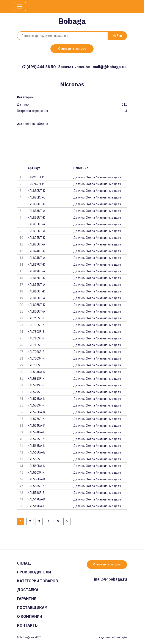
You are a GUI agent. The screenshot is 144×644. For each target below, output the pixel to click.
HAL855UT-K (36, 218)
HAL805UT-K (36, 305)
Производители (34, 572)
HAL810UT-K (36, 291)
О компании (30, 616)
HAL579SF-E (36, 392)
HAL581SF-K (36, 379)
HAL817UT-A (36, 271)
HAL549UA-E (36, 506)
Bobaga (72, 21)
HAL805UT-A (36, 312)
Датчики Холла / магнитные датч (97, 177)
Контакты (28, 625)
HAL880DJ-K (36, 197)
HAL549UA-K (36, 499)
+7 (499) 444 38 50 (38, 67)
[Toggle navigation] (20, 6)
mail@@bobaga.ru (109, 67)
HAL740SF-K (36, 318)
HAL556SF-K (36, 486)
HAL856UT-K (36, 204)
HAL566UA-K (36, 446)
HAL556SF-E (36, 493)
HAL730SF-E (36, 332)
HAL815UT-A (36, 285)
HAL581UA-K (36, 372)
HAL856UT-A (36, 211)
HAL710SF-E (36, 345)
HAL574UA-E (36, 432)
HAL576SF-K (36, 405)
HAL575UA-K (36, 412)
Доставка (28, 590)
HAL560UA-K (36, 466)
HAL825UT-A (36, 244)
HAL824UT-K (36, 251)
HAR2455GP (36, 177)
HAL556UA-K (36, 479)
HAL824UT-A (36, 258)
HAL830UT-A (36, 231)
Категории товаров (37, 581)
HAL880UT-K (36, 191)
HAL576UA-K (36, 399)
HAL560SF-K (36, 473)
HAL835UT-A (36, 224)
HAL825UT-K (36, 238)
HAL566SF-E (36, 459)
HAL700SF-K (36, 358)
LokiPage (121, 637)
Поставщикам (32, 608)
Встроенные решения (32, 111)
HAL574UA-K (36, 426)
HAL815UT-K (36, 278)
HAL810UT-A (36, 298)
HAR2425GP (36, 184)
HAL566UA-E (36, 452)
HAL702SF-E (36, 352)
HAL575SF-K (36, 419)
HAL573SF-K (36, 439)
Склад (24, 563)
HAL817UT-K (36, 265)
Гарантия (27, 599)
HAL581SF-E (36, 385)
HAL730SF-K (36, 325)
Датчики (23, 105)
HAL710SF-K (36, 338)
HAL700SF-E (36, 365)
